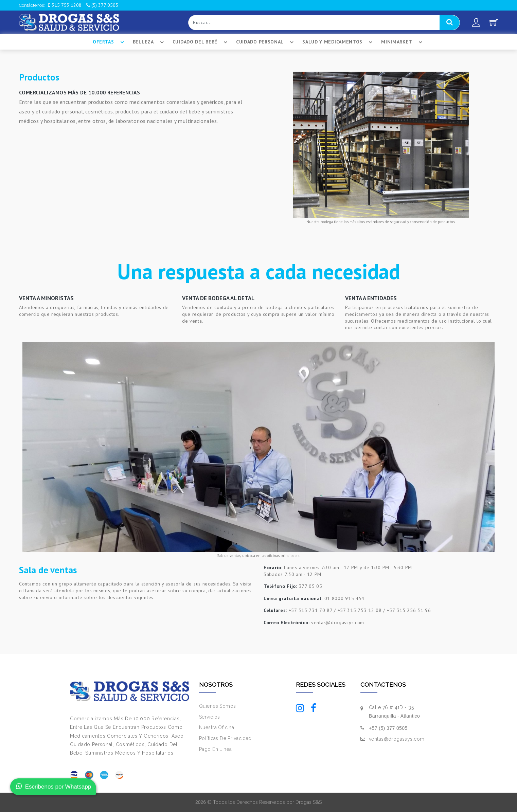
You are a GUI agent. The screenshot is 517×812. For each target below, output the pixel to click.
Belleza (149, 42)
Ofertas (109, 42)
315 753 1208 (65, 5)
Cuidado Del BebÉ (201, 42)
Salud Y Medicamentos (338, 42)
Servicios (210, 717)
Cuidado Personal (266, 42)
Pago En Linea (215, 749)
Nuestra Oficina (217, 727)
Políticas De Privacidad (225, 738)
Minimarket (403, 42)
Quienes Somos (217, 706)
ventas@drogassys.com (397, 739)
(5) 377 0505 (102, 5)
